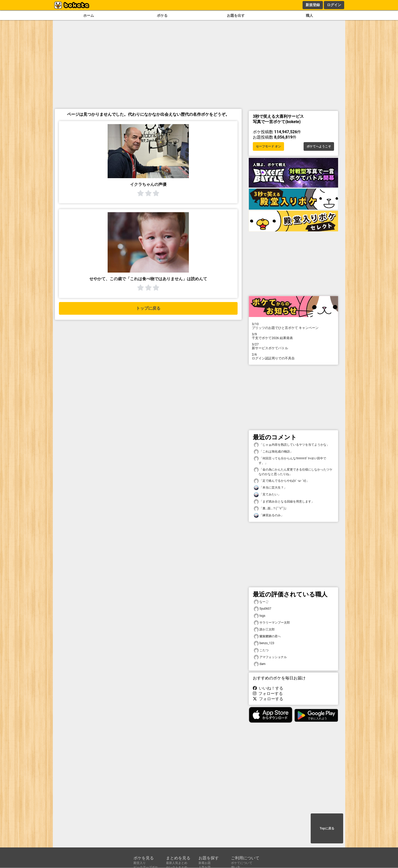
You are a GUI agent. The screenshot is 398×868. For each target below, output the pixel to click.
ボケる (162, 16)
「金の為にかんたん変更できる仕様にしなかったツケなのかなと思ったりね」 (293, 472)
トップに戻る (148, 308)
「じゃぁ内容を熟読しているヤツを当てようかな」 (292, 445)
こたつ (261, 650)
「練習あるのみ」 (269, 515)
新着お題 (205, 863)
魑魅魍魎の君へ (267, 636)
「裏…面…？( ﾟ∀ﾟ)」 (271, 508)
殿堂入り (140, 863)
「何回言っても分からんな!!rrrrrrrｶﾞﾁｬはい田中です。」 (290, 460)
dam (260, 664)
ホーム (89, 16)
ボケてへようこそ (319, 146)
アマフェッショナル (270, 657)
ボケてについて (242, 863)
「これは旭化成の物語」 (273, 452)
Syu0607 (263, 609)
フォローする (268, 694)
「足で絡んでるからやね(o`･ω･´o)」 (281, 481)
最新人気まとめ (177, 863)
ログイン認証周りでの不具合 (293, 356)
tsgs (260, 616)
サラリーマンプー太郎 (272, 623)
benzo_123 (264, 643)
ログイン (334, 5)
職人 (309, 16)
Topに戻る (327, 828)
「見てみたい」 (267, 495)
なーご (261, 602)
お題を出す (236, 16)
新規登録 (313, 5)
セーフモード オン (268, 146)
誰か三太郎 (264, 630)
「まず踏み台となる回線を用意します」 (284, 502)
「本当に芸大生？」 (270, 488)
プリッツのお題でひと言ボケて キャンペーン (293, 326)
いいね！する (268, 688)
